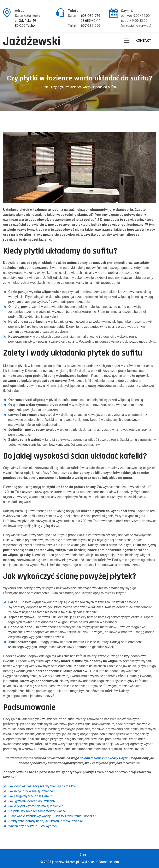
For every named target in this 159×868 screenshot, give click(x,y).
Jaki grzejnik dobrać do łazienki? (32, 801)
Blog (83, 855)
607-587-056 (91, 26)
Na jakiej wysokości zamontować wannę (37, 811)
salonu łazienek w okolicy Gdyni (104, 758)
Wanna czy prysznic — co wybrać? (33, 826)
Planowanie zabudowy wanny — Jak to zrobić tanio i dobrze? (52, 816)
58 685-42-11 (91, 21)
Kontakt (143, 41)
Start (45, 87)
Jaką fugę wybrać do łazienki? (30, 796)
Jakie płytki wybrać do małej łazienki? (36, 806)
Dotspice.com (109, 862)
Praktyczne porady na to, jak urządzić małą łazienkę (46, 821)
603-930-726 (91, 16)
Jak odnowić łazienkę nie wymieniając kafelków (43, 786)
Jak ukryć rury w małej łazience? (31, 791)
